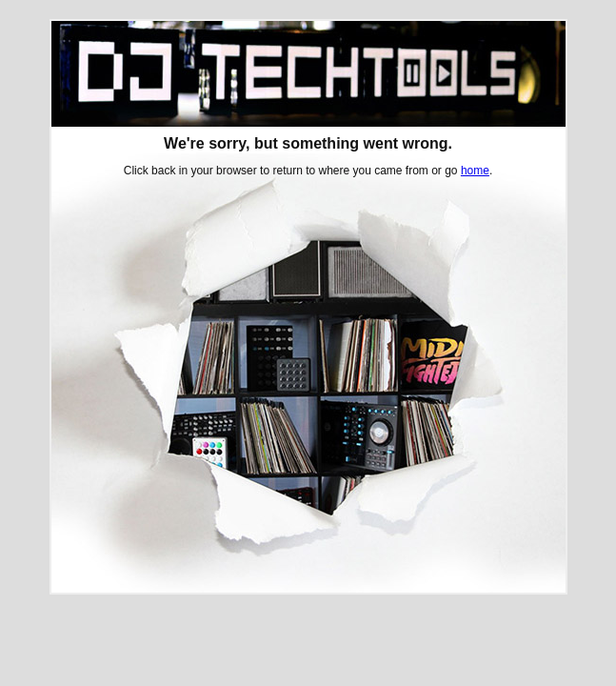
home (475, 171)
